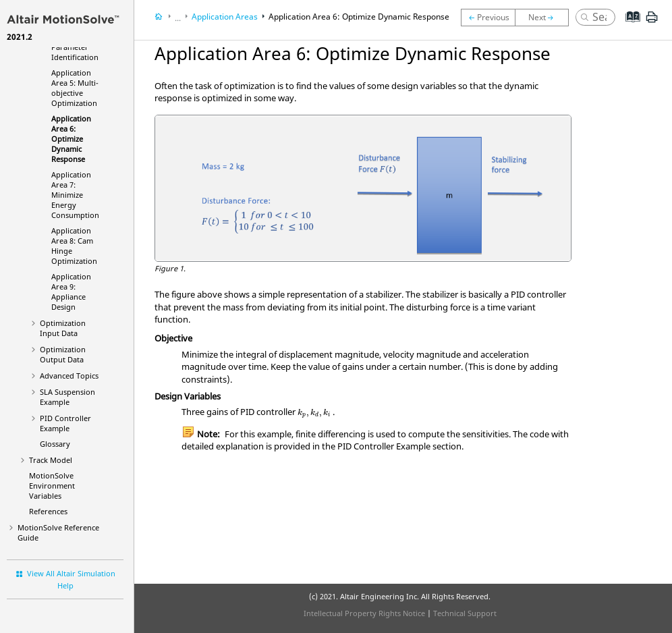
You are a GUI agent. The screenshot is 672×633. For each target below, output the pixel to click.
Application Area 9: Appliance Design (71, 292)
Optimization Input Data (63, 328)
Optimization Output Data (63, 354)
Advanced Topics (69, 376)
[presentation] (314, 413)
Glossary (55, 444)
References (48, 511)
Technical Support (465, 613)
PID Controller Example (65, 423)
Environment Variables (52, 486)
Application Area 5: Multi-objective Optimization (75, 88)
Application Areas (225, 17)
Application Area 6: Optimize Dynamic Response (71, 139)
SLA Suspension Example (67, 397)
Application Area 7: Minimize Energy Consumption (75, 195)
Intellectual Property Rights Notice (364, 613)
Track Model (51, 460)
